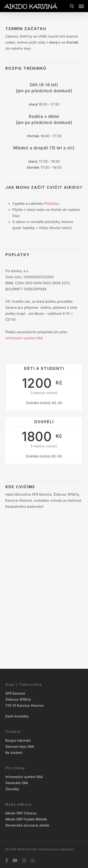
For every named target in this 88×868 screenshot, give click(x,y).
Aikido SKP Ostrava (21, 813)
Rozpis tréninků (18, 740)
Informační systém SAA (24, 777)
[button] (81, 6)
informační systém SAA (24, 338)
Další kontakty (17, 716)
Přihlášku (52, 204)
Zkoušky (12, 789)
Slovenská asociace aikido (27, 825)
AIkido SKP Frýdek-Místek (26, 819)
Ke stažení (14, 753)
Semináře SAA (17, 783)
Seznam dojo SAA (20, 746)
